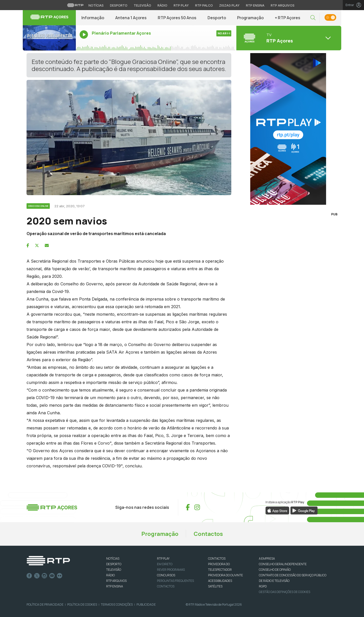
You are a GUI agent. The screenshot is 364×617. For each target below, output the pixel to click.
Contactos (208, 534)
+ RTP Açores (288, 18)
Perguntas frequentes (175, 581)
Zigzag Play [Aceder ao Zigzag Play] (229, 5)
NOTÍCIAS (113, 558)
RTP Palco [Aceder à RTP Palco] (204, 5)
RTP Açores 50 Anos (177, 18)
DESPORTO (114, 564)
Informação (93, 18)
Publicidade (146, 604)
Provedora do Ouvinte (225, 575)
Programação (250, 18)
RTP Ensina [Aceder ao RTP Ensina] (255, 5)
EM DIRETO (165, 564)
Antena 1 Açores (131, 18)
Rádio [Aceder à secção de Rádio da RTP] (162, 5)
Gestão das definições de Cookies (285, 592)
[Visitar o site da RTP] (75, 5)
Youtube (52, 576)
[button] (313, 18)
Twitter (37, 576)
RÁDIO (110, 575)
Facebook (29, 576)
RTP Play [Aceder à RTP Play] (181, 5)
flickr (60, 576)
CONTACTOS (217, 558)
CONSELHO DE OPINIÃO (275, 570)
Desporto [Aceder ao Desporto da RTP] (119, 5)
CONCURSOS (166, 575)
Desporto (217, 18)
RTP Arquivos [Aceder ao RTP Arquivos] (283, 5)
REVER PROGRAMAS (171, 570)
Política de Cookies (82, 604)
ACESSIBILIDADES (220, 581)
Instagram (44, 576)
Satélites (215, 586)
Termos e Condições (117, 604)
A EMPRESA (267, 558)
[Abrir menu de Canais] (288, 38)
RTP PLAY (163, 558)
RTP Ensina (115, 586)
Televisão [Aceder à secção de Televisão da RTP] (142, 5)
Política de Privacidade (45, 604)
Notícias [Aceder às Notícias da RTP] (96, 5)
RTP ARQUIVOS (116, 581)
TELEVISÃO (114, 570)
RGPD (263, 586)
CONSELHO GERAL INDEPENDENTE (283, 564)
